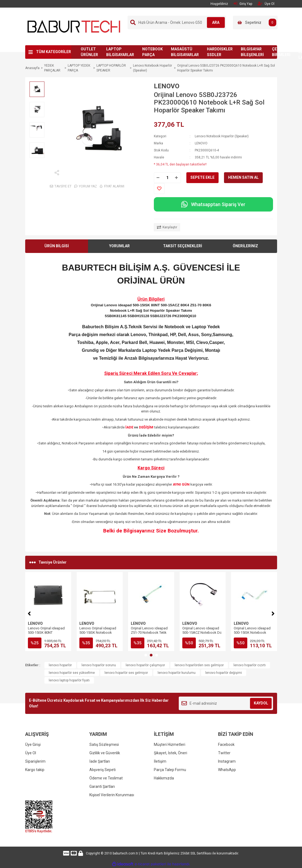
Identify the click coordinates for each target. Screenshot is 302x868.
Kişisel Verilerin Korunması (112, 795)
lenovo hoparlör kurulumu (177, 673)
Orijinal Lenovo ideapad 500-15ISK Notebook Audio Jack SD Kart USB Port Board (150, 635)
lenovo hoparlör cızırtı (250, 665)
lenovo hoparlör (60, 665)
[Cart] (255, 22)
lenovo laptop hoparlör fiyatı (69, 680)
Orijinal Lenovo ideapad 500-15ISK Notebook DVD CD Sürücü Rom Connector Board (202, 635)
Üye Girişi (33, 745)
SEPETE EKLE (202, 177)
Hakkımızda (164, 778)
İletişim (160, 761)
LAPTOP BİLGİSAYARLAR (120, 52)
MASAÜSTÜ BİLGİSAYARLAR (185, 52)
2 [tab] (151, 655)
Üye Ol (31, 753)
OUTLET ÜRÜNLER (89, 52)
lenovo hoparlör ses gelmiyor (126, 673)
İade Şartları (100, 761)
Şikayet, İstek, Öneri (171, 753)
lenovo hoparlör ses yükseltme (72, 673)
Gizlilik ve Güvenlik (105, 753)
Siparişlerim (35, 761)
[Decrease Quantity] (158, 178)
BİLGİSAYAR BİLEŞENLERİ (252, 52)
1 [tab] (146, 655)
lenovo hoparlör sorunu (99, 665)
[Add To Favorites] (159, 188)
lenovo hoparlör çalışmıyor (145, 665)
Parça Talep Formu (170, 770)
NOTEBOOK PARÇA (152, 52)
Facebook (226, 745)
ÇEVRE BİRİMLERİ (281, 52)
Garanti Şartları (102, 786)
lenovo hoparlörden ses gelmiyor (199, 665)
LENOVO (167, 86)
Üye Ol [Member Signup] (266, 4)
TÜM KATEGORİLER (53, 52)
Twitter (224, 753)
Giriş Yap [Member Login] (243, 4)
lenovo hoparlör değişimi (224, 673)
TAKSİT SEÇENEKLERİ (183, 246)
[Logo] (74, 26)
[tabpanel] (48, 612)
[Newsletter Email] (226, 703)
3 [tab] (157, 655)
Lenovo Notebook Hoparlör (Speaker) (222, 136)
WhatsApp (227, 770)
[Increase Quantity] (177, 178)
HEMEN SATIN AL (243, 177)
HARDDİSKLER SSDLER (220, 52)
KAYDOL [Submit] (261, 703)
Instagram (227, 761)
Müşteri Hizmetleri (170, 745)
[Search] (177, 22)
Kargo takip (35, 770)
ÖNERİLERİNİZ (245, 246)
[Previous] (29, 613)
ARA (214, 22)
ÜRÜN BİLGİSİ (57, 246)
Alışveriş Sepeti (103, 770)
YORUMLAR (119, 246)
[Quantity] (167, 178)
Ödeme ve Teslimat (106, 778)
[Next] (273, 613)
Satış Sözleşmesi (104, 745)
